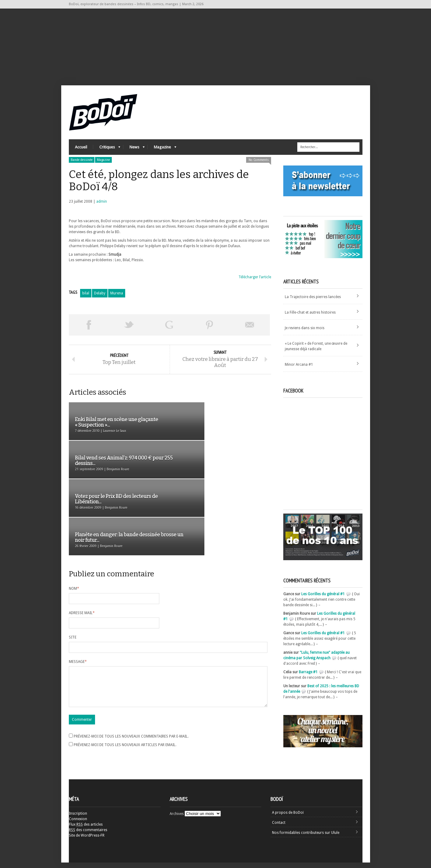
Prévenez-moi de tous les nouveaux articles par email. (125, 684)
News (134, 154)
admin (102, 207)
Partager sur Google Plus (169, 330)
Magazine (162, 154)
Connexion (78, 824)
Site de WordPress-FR (87, 841)
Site (73, 569)
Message (78, 593)
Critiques (107, 154)
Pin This (210, 330)
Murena (117, 299)
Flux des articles (86, 830)
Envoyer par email (250, 330)
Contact (279, 828)
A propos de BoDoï (288, 818)
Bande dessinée (82, 165)
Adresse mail (82, 545)
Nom (74, 520)
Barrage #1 (308, 678)
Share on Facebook (89, 330)
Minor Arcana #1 (299, 370)
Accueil (81, 153)
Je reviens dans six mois (305, 333)
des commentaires (88, 835)
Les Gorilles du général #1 (323, 599)
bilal (86, 299)
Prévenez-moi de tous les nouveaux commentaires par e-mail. (131, 675)
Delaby (100, 299)
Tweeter (129, 330)
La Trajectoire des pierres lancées (313, 302)
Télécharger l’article (255, 283)
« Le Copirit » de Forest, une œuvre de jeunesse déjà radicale (316, 352)
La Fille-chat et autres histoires (310, 318)
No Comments (259, 165)
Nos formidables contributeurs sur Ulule (306, 838)
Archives (177, 819)
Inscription (78, 819)
